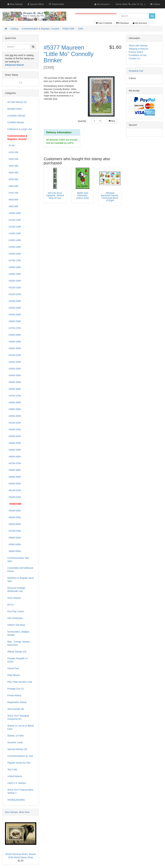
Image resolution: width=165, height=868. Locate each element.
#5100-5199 (14, 490)
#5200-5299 (14, 497)
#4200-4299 (14, 429)
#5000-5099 (14, 484)
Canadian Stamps (16, 116)
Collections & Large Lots (20, 129)
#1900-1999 (14, 274)
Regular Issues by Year (19, 763)
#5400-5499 (14, 511)
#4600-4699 (14, 457)
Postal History (14, 695)
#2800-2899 (14, 335)
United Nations (15, 776)
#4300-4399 (14, 436)
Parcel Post (13, 668)
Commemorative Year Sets (18, 560)
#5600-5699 (14, 524)
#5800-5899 (14, 538)
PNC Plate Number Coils (20, 682)
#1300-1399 (14, 233)
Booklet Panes (15, 109)
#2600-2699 (14, 321)
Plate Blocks (14, 675)
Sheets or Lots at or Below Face (21, 727)
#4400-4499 (14, 443)
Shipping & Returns (138, 49)
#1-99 (11, 146)
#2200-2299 (14, 294)
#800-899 (13, 200)
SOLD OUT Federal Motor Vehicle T (20, 791)
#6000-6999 (14, 551)
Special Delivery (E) (17, 749)
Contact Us (134, 58)
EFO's (10, 605)
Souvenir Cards (15, 742)
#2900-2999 (14, 342)
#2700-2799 (14, 328)
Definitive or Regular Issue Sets (21, 580)
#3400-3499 (14, 375)
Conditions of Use (138, 55)
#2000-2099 (14, 281)
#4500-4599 (14, 450)
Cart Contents (104, 23)
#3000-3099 (14, 348)
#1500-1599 (14, 247)
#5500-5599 (14, 517)
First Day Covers (16, 611)
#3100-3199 (14, 355)
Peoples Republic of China (17, 660)
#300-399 (13, 166)
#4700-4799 (14, 463)
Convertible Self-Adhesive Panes (20, 570)
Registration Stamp (17, 702)
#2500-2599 (14, 315)
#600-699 (13, 186)
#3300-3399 (14, 369)
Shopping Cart (136, 71)
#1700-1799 (14, 260)
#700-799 (13, 193)
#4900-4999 (14, 477)
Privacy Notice (136, 52)
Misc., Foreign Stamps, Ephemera (19, 643)
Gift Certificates (15, 618)
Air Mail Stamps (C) (17, 102)
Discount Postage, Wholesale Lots (17, 590)
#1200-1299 (14, 227)
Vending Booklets (16, 800)
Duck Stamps (14, 598)
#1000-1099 (14, 213)
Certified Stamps (16, 122)
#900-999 (13, 206)
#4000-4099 (14, 416)
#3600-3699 (14, 389)
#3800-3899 (14, 402)
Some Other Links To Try (130, 4)
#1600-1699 (14, 254)
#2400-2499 (14, 308)
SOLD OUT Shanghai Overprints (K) (18, 717)
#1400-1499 (14, 240)
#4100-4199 (14, 423)
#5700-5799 (14, 531)
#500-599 (13, 179)
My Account (140, 23)
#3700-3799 (14, 396)
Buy (112, 121)
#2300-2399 (14, 301)
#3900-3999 (14, 409)
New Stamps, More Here (17, 812)
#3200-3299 (14, 362)
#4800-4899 (14, 470)
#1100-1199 (14, 220)
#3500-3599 (14, 382)
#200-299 (13, 159)
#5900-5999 (14, 544)
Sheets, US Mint (16, 736)
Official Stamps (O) (17, 652)
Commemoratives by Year (20, 756)
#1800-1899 (14, 267)
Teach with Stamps (138, 46)
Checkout (122, 23)
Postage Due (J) (16, 689)
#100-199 (13, 152)
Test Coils (12, 769)
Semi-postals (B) (16, 709)
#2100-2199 (14, 288)
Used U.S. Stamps (17, 783)
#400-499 (13, 173)
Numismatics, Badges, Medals (19, 633)
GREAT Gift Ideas (16, 625)
